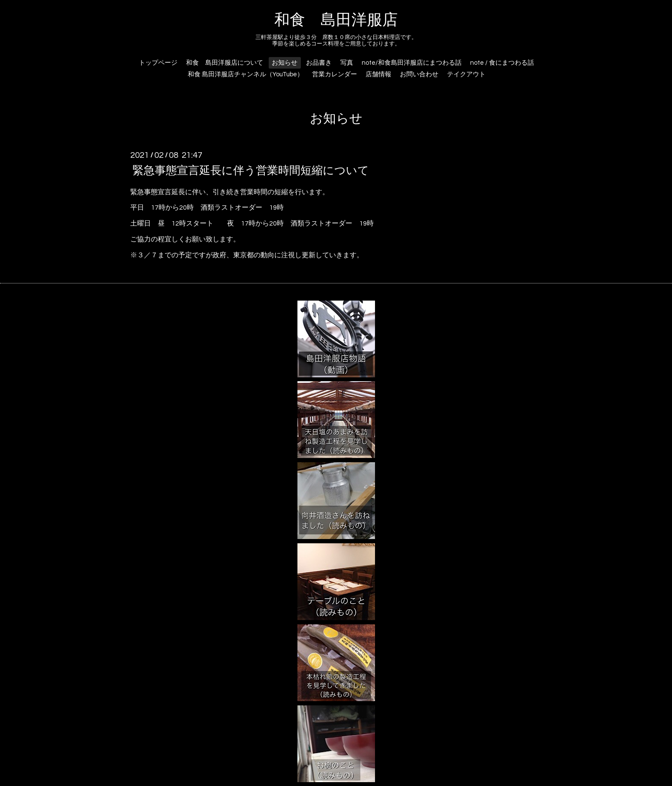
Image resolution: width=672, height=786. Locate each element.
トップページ (158, 63)
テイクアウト (466, 74)
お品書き (319, 63)
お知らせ (285, 63)
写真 (347, 63)
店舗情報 (378, 74)
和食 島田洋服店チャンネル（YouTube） (246, 74)
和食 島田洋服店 (336, 20)
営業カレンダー (334, 74)
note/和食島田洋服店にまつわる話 (412, 63)
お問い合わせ (419, 74)
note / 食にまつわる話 (502, 63)
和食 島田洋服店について (225, 63)
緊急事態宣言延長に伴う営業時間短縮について (251, 170)
